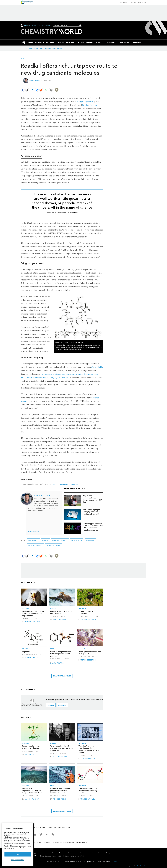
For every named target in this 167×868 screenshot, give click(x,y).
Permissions (81, 842)
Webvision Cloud (142, 866)
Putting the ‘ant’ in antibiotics (86, 612)
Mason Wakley (32, 754)
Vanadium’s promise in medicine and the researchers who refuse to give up (89, 749)
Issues (50, 828)
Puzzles (59, 48)
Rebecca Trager (32, 622)
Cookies (47, 842)
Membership (142, 2)
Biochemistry (33, 540)
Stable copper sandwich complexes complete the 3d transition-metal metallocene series (93, 527)
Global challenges (105, 853)
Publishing (124, 2)
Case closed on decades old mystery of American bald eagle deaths (33, 613)
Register (36, 25)
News (23, 59)
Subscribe (46, 25)
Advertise (34, 828)
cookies (114, 861)
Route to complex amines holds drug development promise (61, 654)
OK (18, 854)
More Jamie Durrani (74, 489)
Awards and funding (88, 853)
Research (26, 609)
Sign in (51, 705)
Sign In (27, 25)
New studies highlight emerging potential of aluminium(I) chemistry (92, 512)
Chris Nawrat (31, 658)
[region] (18, 845)
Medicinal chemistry (60, 540)
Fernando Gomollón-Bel (57, 663)
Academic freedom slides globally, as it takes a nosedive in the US (60, 791)
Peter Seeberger (89, 660)
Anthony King (60, 799)
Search (80, 25)
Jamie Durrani (35, 80)
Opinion (25, 649)
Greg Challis (97, 367)
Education (133, 2)
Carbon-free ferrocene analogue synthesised (31, 747)
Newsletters (33, 48)
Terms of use (57, 842)
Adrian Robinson (89, 620)
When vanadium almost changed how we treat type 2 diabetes (61, 748)
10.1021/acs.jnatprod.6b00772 (65, 484)
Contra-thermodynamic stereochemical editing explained (88, 791)
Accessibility (69, 842)
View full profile (34, 532)
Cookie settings (18, 860)
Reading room (50, 48)
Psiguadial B (27, 652)
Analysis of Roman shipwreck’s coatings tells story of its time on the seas (33, 791)
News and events (59, 853)
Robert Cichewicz (85, 102)
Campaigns (73, 853)
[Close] (31, 826)
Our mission (44, 853)
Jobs (41, 48)
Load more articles (62, 676)
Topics (43, 828)
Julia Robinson (60, 757)
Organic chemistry (54, 545)
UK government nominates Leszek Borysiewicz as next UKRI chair (92, 499)
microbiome (90, 540)
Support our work (121, 853)
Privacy (39, 842)
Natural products (35, 545)
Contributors (60, 828)
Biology (45, 540)
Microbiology (77, 540)
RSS (69, 828)
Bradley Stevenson (91, 105)
